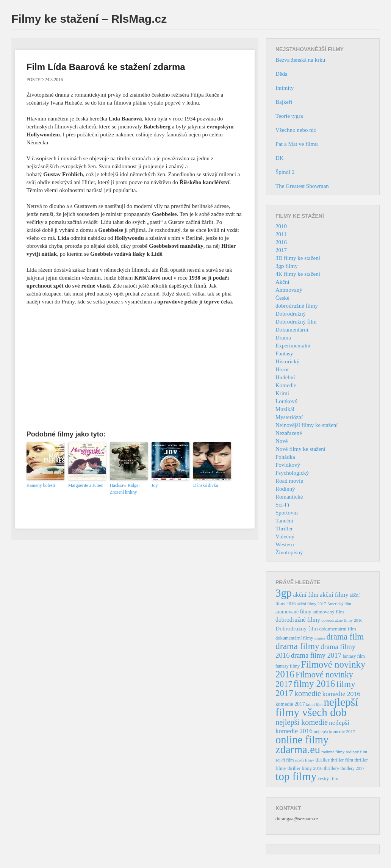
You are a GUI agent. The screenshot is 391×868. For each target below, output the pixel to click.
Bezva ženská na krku (300, 60)
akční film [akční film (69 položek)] (306, 595)
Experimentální (293, 346)
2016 (281, 242)
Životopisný (289, 552)
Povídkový (288, 465)
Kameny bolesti (41, 485)
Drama (283, 338)
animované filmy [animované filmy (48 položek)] (293, 612)
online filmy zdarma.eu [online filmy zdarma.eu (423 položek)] (302, 745)
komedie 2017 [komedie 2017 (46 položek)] (290, 704)
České (282, 298)
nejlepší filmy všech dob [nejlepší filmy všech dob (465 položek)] (317, 707)
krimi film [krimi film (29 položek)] (314, 705)
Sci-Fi (282, 505)
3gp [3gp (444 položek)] (284, 593)
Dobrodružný (291, 314)
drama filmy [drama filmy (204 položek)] (297, 646)
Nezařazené (289, 433)
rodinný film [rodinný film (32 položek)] (356, 752)
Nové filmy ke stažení (300, 449)
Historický (287, 361)
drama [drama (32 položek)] (320, 638)
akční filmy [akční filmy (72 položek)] (334, 595)
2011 (281, 234)
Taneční (284, 521)
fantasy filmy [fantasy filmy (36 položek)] (288, 666)
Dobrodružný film (296, 322)
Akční (282, 282)
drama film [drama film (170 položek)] (345, 637)
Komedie (286, 385)
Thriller (284, 529)
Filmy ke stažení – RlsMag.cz (89, 19)
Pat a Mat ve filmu (297, 144)
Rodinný (285, 489)
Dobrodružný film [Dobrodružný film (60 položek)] (297, 628)
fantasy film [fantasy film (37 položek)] (354, 656)
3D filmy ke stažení (298, 258)
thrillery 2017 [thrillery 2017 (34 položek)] (353, 769)
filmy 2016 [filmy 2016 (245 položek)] (314, 684)
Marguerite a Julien (86, 485)
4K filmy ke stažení (298, 274)
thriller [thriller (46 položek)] (322, 760)
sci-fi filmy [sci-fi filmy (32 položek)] (305, 760)
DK (280, 158)
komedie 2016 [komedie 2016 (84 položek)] (341, 694)
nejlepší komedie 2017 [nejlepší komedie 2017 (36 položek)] (334, 732)
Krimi (282, 393)
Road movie (289, 481)
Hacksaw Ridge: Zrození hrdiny (125, 489)
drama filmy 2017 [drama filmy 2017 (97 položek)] (316, 655)
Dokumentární (292, 330)
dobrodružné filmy (297, 306)
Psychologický (292, 473)
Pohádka (285, 457)
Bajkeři (284, 102)
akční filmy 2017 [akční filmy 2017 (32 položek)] (311, 604)
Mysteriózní (289, 417)
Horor (282, 369)
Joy (155, 485)
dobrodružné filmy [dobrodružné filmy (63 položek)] (298, 620)
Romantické (289, 497)
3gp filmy (287, 266)
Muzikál (285, 409)
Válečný (285, 536)
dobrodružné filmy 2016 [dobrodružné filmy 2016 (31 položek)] (342, 620)
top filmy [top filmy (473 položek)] (296, 776)
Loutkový (286, 401)
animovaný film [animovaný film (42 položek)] (328, 612)
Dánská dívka (206, 485)
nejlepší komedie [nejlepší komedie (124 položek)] (302, 722)
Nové (282, 441)
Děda (282, 74)
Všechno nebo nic (296, 130)
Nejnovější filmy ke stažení (307, 425)
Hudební (285, 377)
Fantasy (284, 353)
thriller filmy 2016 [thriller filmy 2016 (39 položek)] (305, 768)
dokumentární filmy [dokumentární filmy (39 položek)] (294, 638)
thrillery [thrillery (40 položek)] (331, 768)
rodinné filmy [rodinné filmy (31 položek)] (333, 752)
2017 (281, 250)
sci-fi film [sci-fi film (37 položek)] (285, 760)
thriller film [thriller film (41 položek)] (342, 760)
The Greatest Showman (302, 186)
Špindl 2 (285, 172)
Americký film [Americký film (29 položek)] (339, 604)
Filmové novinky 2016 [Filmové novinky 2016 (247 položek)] (320, 669)
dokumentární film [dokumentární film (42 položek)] (337, 629)
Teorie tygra (289, 116)
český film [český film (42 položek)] (328, 778)
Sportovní (287, 513)
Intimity (285, 88)
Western (285, 544)
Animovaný (289, 290)
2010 (281, 226)
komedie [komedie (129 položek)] (308, 693)
